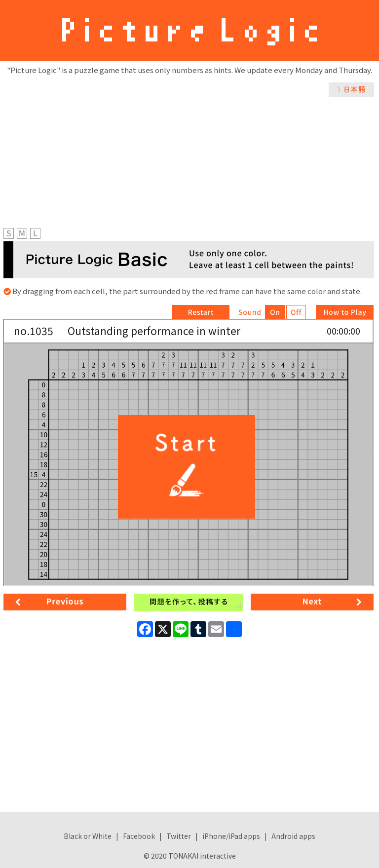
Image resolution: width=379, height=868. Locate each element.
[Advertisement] (189, 171)
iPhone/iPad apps (231, 836)
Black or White (88, 836)
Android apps (293, 836)
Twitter (179, 836)
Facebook (139, 836)
